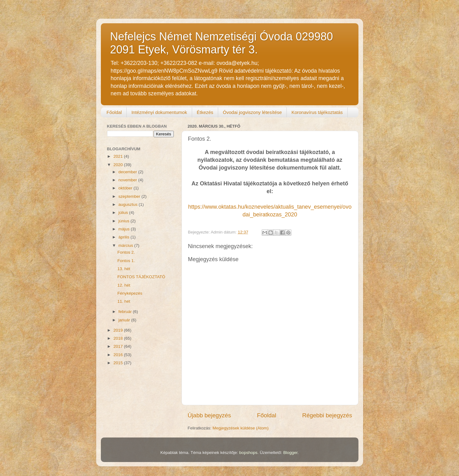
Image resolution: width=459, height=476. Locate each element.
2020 (119, 165)
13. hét (124, 269)
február (126, 312)
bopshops (248, 453)
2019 (119, 330)
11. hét (124, 301)
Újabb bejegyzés (209, 415)
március (126, 245)
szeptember (130, 196)
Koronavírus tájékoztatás (317, 112)
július (124, 213)
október (126, 188)
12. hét (124, 285)
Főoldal (114, 112)
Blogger (290, 453)
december (128, 172)
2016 (119, 355)
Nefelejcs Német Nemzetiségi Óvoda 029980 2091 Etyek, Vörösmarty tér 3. (222, 43)
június (125, 221)
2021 (119, 156)
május (125, 229)
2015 (119, 363)
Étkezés (205, 112)
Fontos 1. (126, 261)
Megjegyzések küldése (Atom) (241, 428)
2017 (119, 346)
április (125, 237)
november (128, 180)
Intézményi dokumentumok (159, 112)
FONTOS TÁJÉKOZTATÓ (141, 277)
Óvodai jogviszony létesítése (252, 112)
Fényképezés (130, 293)
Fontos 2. (126, 252)
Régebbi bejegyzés (327, 415)
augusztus (129, 204)
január (125, 320)
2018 (119, 338)
